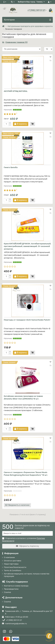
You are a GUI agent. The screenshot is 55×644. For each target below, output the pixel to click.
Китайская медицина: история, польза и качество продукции (27, 575)
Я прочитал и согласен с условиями (24, 540)
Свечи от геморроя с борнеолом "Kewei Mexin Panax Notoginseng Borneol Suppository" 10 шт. (26, 474)
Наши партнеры (11, 564)
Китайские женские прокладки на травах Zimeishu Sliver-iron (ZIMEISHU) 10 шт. (23, 397)
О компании (9, 557)
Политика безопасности (15, 567)
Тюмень (40, 2)
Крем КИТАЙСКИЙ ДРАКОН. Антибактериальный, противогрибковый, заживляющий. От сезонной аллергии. (27, 246)
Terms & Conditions (13, 570)
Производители (11, 589)
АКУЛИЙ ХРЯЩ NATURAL (16, 91)
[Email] (27, 533)
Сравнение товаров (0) (15, 42)
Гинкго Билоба (11, 167)
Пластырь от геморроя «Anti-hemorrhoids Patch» (27, 320)
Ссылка (7, 592)
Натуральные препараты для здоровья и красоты (30, 26)
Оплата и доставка (13, 561)
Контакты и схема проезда (16, 586)
